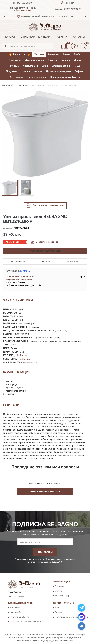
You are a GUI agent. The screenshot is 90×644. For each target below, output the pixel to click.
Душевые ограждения (58, 71)
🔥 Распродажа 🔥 (20, 54)
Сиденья (65, 60)
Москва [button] (25, 271)
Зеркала (52, 60)
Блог (57, 608)
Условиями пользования (41, 562)
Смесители (15, 60)
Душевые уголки (34, 60)
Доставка (60, 586)
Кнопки (38, 71)
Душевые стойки (61, 66)
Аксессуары (16, 77)
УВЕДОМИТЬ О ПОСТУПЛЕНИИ (45, 251)
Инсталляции (30, 66)
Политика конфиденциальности (71, 617)
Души (45, 66)
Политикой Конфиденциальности (61, 559)
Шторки (25, 71)
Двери (78, 60)
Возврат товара (63, 596)
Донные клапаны (36, 77)
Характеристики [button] (19, 261)
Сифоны (79, 71)
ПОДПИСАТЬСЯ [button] (45, 552)
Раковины (53, 54)
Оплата (59, 591)
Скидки (59, 612)
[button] (22, 10)
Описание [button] (46, 261)
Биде (77, 66)
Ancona (24, 355)
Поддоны (11, 71)
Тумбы (77, 54)
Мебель (14, 66)
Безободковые (30, 363)
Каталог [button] (10, 37)
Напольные (25, 359)
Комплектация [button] (72, 261)
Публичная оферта (19, 617)
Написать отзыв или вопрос (45, 491)
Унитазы (39, 54)
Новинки (61, 37)
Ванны (66, 54)
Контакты (79, 37)
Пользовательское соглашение (26, 622)
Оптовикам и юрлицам (35, 37)
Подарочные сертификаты (65, 77)
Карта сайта (16, 612)
